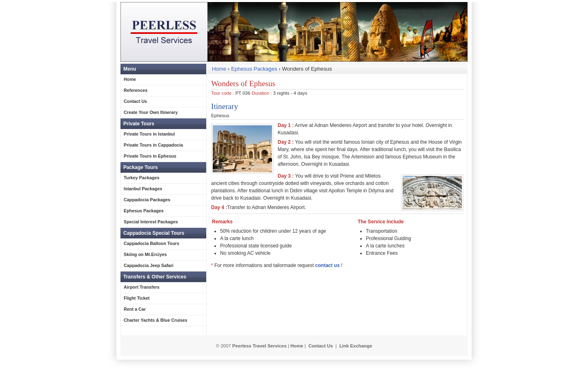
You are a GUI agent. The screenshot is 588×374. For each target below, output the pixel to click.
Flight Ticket (137, 298)
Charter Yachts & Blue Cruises (156, 320)
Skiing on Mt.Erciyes (145, 254)
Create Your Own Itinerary (151, 112)
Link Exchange (356, 346)
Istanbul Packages (143, 189)
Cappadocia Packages (147, 200)
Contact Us (135, 101)
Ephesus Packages (254, 69)
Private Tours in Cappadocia (153, 145)
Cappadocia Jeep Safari (149, 265)
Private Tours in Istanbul (149, 134)
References (136, 90)
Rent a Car (135, 309)
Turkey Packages (141, 178)
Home (219, 69)
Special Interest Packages (151, 222)
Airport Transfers (142, 287)
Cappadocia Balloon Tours (151, 243)
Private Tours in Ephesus (150, 156)
